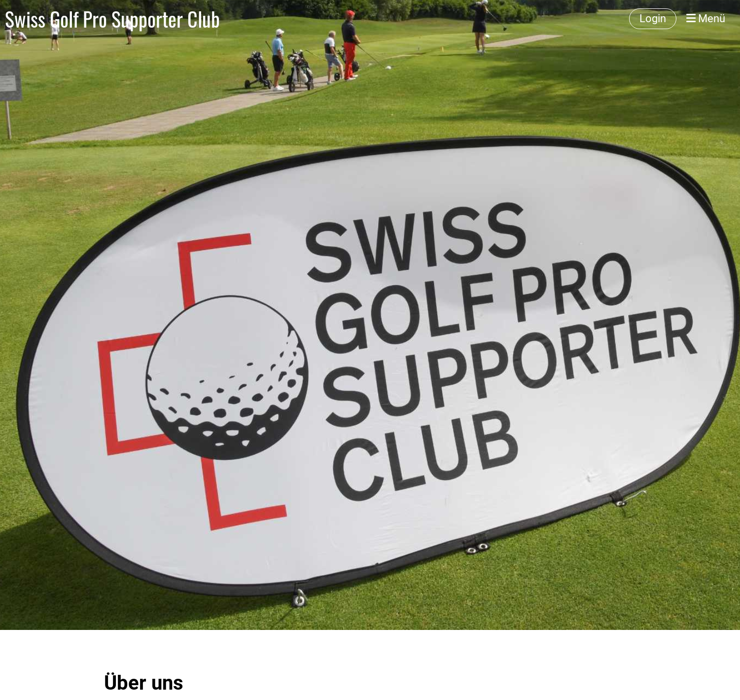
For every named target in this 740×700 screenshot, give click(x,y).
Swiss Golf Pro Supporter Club (112, 19)
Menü (706, 18)
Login (653, 18)
